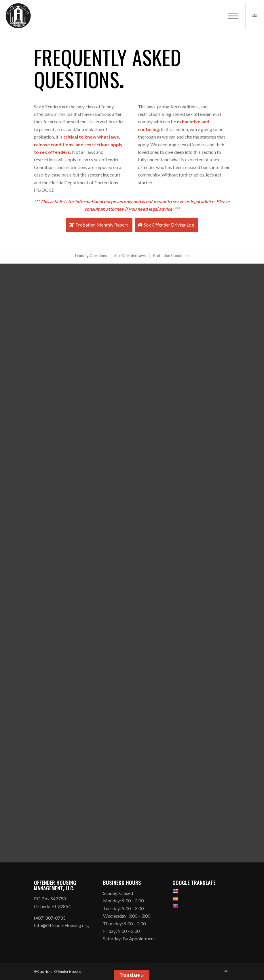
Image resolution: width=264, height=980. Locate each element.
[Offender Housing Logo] (18, 16)
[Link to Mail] (254, 16)
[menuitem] (230, 16)
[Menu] (230, 16)
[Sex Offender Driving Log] (167, 225)
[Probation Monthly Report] (99, 225)
